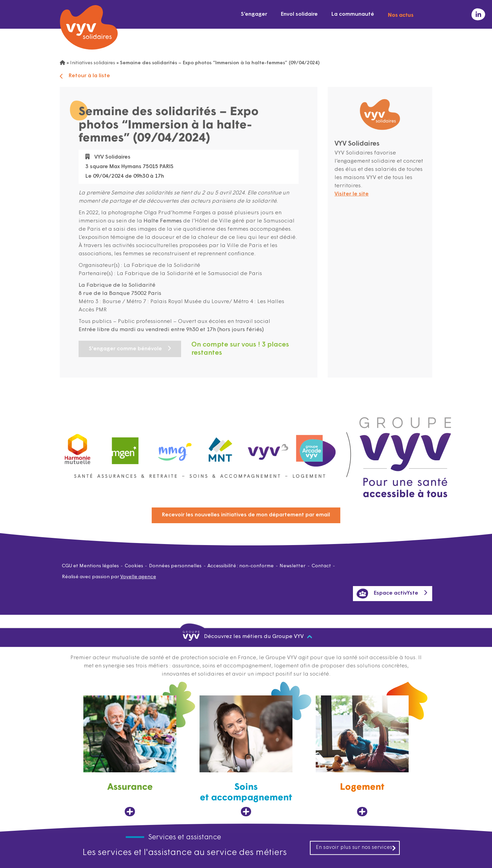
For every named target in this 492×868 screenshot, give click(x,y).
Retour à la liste (85, 76)
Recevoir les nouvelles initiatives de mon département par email (246, 515)
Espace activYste (387, 594)
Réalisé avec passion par (109, 577)
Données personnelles (175, 566)
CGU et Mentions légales (90, 566)
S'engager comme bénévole (125, 349)
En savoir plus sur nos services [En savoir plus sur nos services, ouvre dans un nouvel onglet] (356, 847)
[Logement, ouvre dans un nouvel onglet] (362, 756)
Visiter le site (352, 194)
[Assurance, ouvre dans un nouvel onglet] (130, 756)
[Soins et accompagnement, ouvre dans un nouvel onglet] (246, 756)
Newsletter (292, 566)
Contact (321, 566)
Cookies (134, 566)
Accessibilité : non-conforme (241, 566)
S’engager (254, 14)
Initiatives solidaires (93, 63)
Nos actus (401, 14)
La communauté (353, 14)
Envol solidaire (299, 14)
